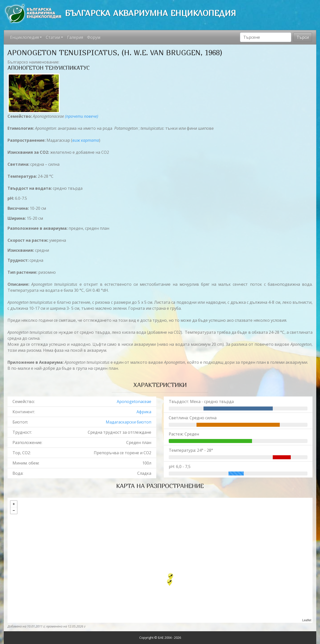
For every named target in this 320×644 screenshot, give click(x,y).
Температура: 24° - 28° (191, 450)
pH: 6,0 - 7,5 (180, 466)
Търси (303, 37)
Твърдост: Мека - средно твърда (201, 401)
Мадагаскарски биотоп (128, 422)
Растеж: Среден (184, 434)
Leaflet (307, 620)
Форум (94, 37)
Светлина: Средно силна (193, 418)
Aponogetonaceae (134, 401)
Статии (53, 37)
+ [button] (14, 504)
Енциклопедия (24, 37)
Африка (144, 412)
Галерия (75, 37)
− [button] (14, 510)
